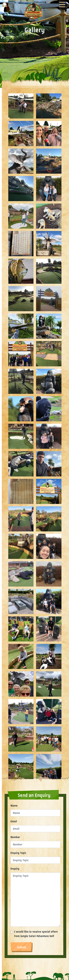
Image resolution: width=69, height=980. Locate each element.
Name (14, 806)
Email (14, 821)
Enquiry (15, 869)
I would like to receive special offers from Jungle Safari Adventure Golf (36, 934)
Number (15, 837)
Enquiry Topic (18, 853)
